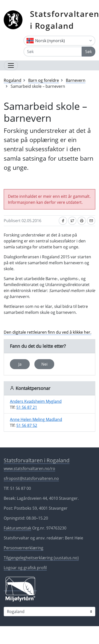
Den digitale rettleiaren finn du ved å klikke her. (48, 332)
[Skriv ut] (82, 221)
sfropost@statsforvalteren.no (31, 478)
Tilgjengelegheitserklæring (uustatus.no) (41, 558)
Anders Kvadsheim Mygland (36, 401)
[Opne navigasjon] (11, 65)
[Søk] (53, 52)
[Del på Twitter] (72, 221)
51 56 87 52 (27, 425)
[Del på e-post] (91, 221)
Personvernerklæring (24, 548)
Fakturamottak (17, 528)
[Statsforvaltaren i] (49, 612)
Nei (44, 364)
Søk (88, 52)
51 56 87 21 (27, 407)
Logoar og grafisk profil (25, 568)
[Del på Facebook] (63, 221)
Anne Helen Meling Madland (36, 419)
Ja (20, 364)
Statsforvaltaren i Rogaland (37, 460)
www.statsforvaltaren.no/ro (29, 468)
